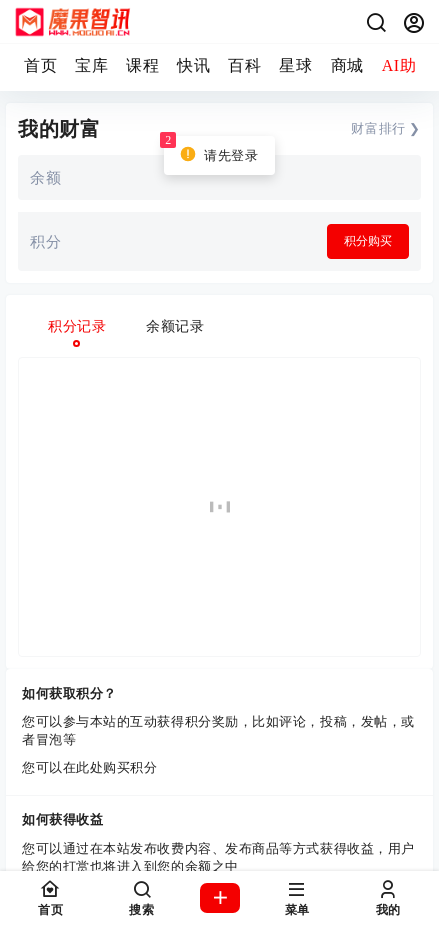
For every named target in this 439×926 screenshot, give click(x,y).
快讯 (193, 65)
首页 (40, 65)
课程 (142, 65)
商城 (347, 65)
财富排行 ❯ (386, 128)
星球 (295, 65)
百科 (244, 65)
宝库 (91, 65)
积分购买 (368, 241)
